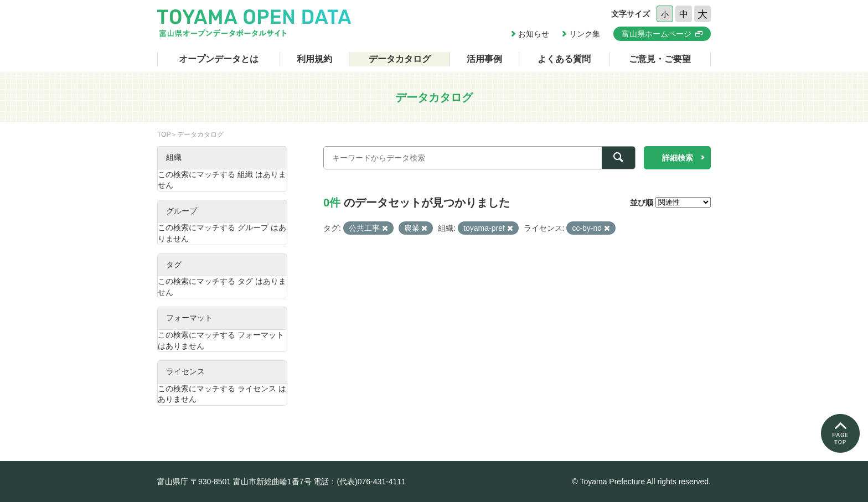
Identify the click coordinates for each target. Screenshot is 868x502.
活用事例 (484, 59)
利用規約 (314, 59)
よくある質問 (564, 59)
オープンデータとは (219, 59)
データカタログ (400, 59)
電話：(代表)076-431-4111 (360, 482)
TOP (164, 134)
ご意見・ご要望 (660, 59)
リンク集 (585, 34)
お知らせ (534, 34)
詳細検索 (678, 158)
